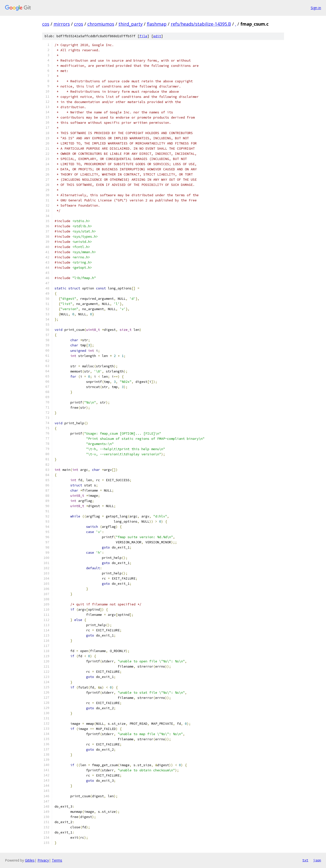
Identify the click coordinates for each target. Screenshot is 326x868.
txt (305, 860)
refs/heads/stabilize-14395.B (201, 24)
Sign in (316, 8)
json (317, 860)
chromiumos (101, 24)
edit (157, 36)
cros (79, 24)
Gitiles (30, 860)
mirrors (62, 24)
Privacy (43, 860)
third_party (131, 24)
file (143, 36)
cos (46, 24)
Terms (57, 860)
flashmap (157, 24)
